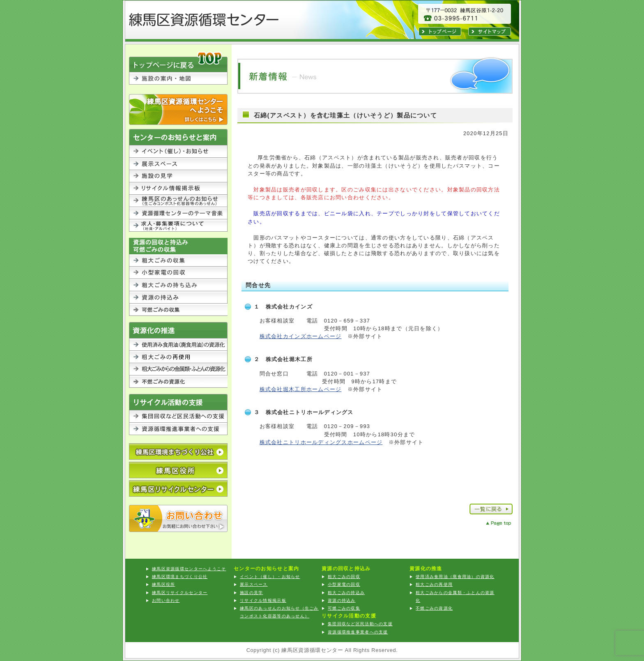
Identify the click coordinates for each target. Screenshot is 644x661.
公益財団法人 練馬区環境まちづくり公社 (178, 451)
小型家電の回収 (178, 273)
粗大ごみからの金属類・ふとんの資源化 (178, 369)
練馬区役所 (178, 470)
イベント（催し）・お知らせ (178, 152)
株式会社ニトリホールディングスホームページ (321, 442)
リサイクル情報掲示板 (178, 189)
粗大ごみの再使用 (434, 584)
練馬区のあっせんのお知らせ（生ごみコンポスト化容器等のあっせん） (178, 201)
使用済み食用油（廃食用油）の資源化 (178, 345)
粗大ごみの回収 (178, 260)
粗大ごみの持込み (178, 285)
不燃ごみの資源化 (178, 382)
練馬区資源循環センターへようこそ (178, 109)
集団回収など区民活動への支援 (178, 417)
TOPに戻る (178, 61)
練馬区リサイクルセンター (178, 488)
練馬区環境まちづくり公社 (180, 577)
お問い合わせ (178, 518)
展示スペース (178, 164)
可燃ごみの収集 (178, 310)
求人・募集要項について (178, 226)
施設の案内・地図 (178, 83)
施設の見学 (178, 176)
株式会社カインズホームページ (301, 336)
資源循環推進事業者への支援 (178, 429)
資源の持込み (178, 297)
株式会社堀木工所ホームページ (301, 389)
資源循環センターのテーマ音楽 (178, 213)
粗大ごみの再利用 (178, 357)
